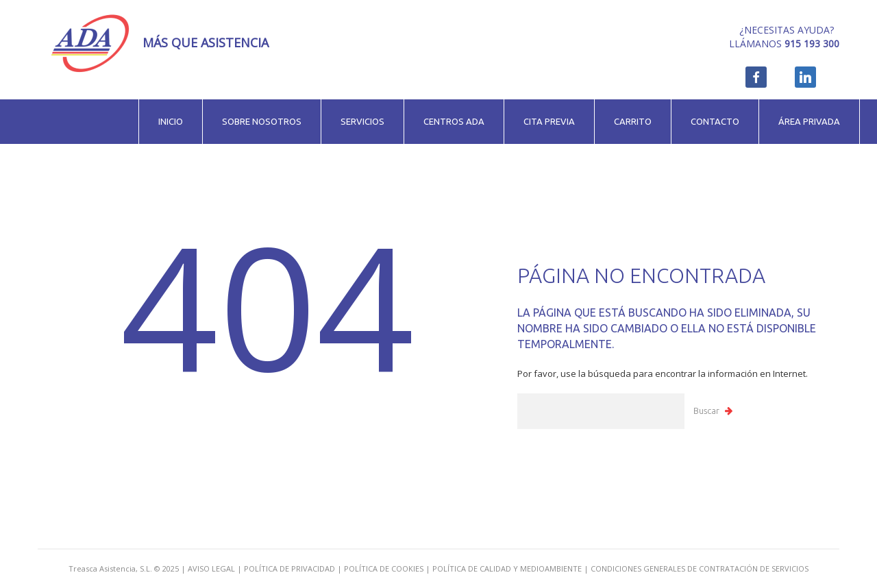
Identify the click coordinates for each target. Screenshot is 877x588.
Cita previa (549, 121)
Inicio (171, 121)
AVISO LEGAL (211, 568)
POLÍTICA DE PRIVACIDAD (289, 568)
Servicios (362, 121)
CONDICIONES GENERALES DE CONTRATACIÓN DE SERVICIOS (700, 568)
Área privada (809, 121)
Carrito (633, 121)
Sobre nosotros (262, 121)
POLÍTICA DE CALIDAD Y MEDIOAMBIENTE (507, 568)
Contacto (715, 121)
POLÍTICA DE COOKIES (384, 568)
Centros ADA (454, 121)
